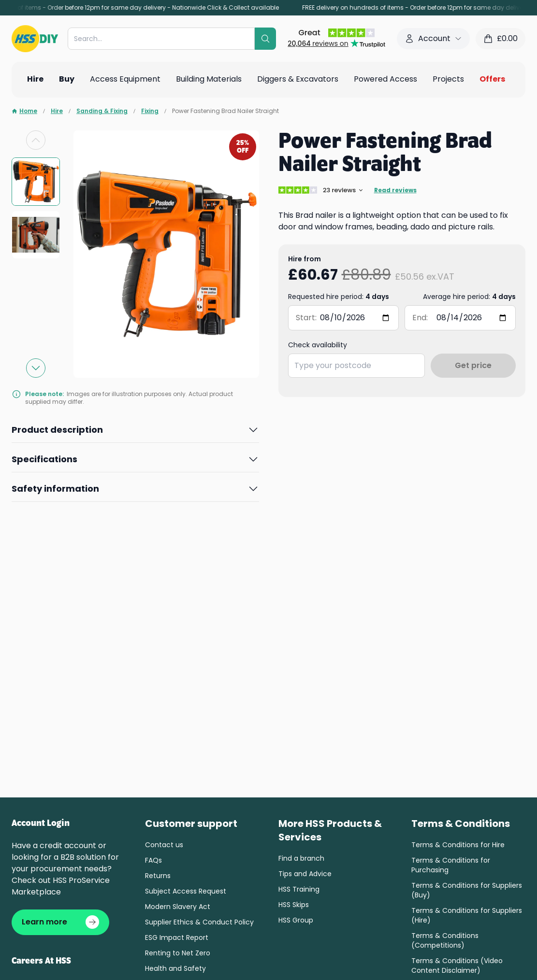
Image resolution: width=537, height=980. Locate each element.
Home (24, 111)
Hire (57, 111)
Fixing (150, 111)
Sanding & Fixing (102, 111)
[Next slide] (36, 368)
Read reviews (395, 190)
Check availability (318, 345)
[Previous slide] (36, 140)
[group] (36, 182)
